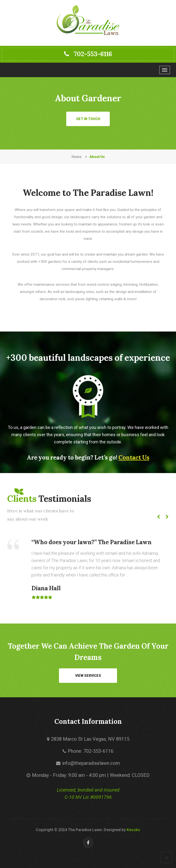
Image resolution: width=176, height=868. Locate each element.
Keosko (133, 830)
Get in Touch (88, 119)
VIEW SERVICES (88, 676)
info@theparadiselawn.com (91, 763)
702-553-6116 (88, 54)
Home (77, 157)
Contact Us (134, 458)
